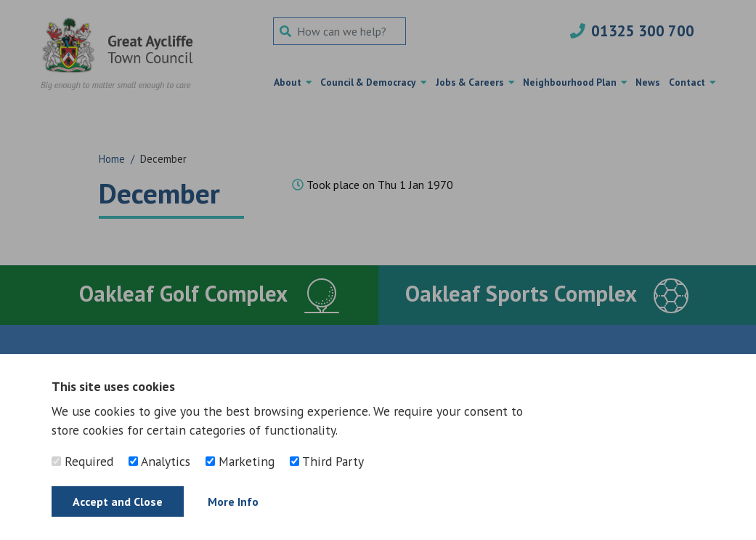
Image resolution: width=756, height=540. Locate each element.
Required (82, 461)
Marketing (240, 461)
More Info (233, 501)
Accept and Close (118, 501)
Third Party (327, 461)
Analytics (159, 461)
